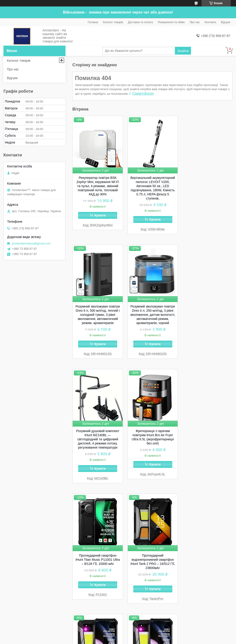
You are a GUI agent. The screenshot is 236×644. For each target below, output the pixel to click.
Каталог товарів (113, 22)
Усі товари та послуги (214, 617)
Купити (100, 215)
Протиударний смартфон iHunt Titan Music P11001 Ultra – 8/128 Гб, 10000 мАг (98, 435)
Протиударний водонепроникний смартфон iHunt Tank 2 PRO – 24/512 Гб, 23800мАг (153, 437)
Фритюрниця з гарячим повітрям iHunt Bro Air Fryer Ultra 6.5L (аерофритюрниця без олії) (207, 313)
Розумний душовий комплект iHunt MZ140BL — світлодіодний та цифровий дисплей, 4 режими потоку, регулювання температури (152, 315)
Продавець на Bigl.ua (118, 636)
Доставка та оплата (141, 22)
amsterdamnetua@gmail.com (31, 243)
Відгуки (225, 22)
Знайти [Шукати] (183, 51)
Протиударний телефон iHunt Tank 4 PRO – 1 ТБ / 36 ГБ (207, 433)
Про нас (195, 22)
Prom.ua (139, 631)
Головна (93, 22)
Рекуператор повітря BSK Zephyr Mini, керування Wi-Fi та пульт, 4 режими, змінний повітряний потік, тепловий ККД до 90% (98, 186)
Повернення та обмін (171, 22)
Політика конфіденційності (170, 640)
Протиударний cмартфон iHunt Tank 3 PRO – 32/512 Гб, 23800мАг (153, 555)
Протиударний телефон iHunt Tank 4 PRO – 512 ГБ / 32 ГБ (98, 553)
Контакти (210, 22)
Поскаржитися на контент (134, 640)
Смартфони (143, 93)
